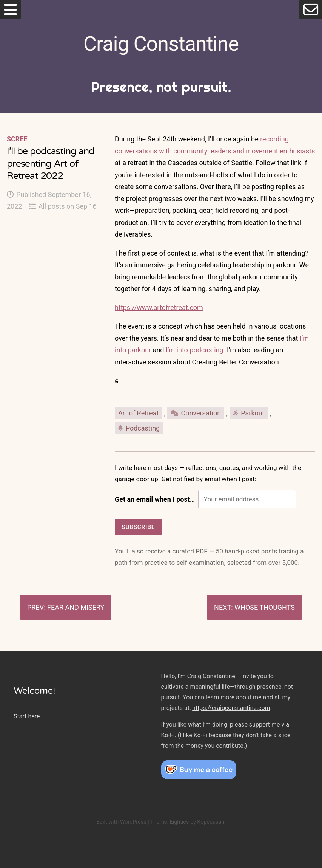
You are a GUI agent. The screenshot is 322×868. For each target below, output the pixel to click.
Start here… (29, 716)
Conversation (196, 413)
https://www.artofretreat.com (159, 308)
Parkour (249, 413)
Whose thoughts (265, 607)
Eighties (179, 822)
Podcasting (139, 428)
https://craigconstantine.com (231, 708)
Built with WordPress (121, 822)
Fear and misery (76, 607)
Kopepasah (211, 822)
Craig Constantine (161, 44)
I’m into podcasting (195, 350)
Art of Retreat (138, 413)
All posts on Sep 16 (63, 206)
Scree (17, 139)
